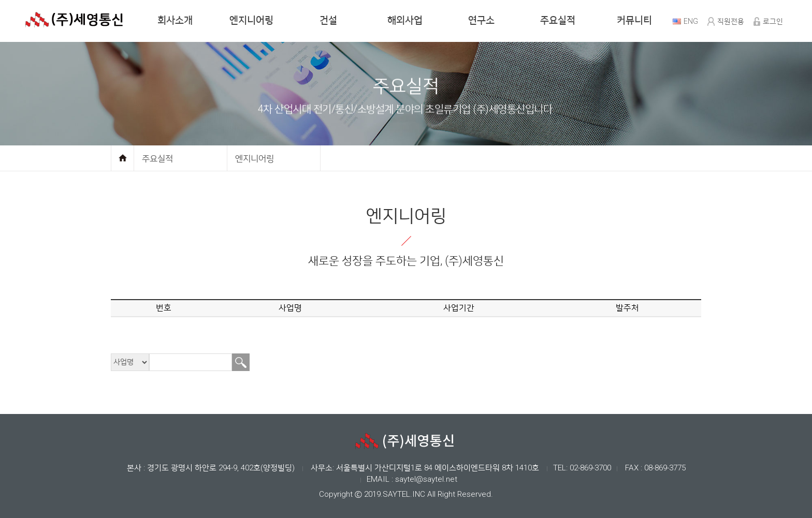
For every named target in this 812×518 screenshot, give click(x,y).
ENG (691, 21)
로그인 (773, 21)
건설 (328, 20)
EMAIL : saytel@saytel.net (412, 479)
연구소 (481, 20)
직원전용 (731, 21)
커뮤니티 (634, 20)
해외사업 (405, 20)
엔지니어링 (251, 20)
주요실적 (558, 20)
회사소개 (175, 20)
